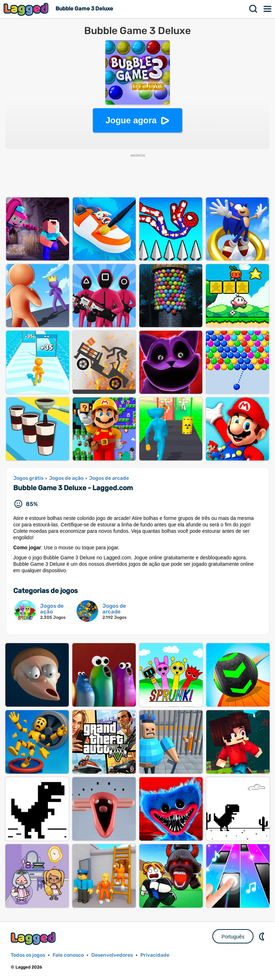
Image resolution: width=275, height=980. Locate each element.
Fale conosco (68, 955)
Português (233, 937)
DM (262, 936)
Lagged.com (34, 938)
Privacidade (155, 955)
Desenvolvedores (112, 955)
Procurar (254, 9)
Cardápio (268, 9)
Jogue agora (131, 120)
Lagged (27, 9)
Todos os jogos (28, 955)
